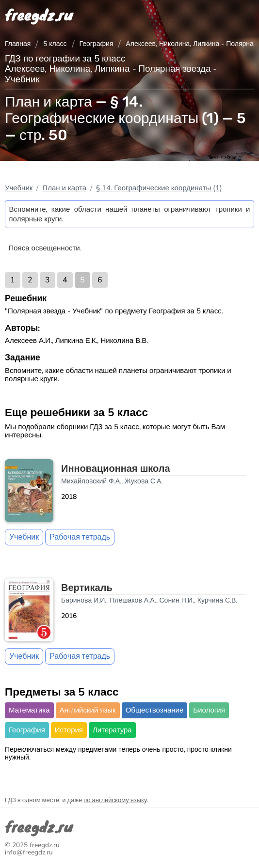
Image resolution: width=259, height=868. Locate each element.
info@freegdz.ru (29, 852)
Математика (29, 710)
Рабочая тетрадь (80, 537)
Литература (112, 730)
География (97, 44)
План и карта (64, 188)
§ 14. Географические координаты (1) (159, 188)
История (69, 730)
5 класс (55, 44)
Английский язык (88, 710)
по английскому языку (115, 800)
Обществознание (155, 710)
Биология (209, 710)
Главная (18, 44)
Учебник (19, 188)
